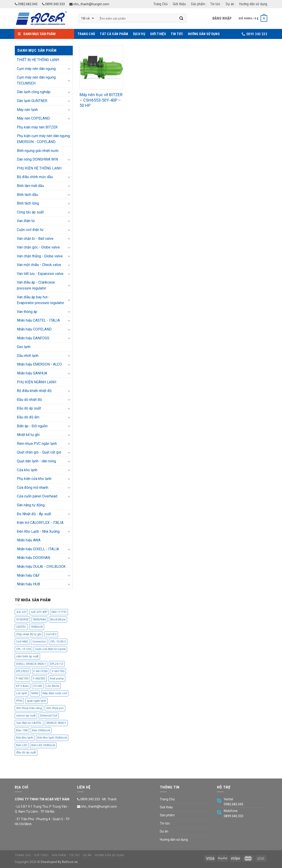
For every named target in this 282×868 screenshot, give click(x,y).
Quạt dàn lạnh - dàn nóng (36, 461)
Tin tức (215, 4)
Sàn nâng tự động (31, 505)
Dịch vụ (139, 34)
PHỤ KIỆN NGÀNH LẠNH (37, 382)
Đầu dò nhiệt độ (29, 400)
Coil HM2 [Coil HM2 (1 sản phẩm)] (22, 641)
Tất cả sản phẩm (114, 34)
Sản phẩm (198, 4)
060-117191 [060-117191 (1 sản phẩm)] (59, 612)
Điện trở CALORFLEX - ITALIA (40, 523)
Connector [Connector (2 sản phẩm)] (39, 641)
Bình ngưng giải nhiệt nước (38, 151)
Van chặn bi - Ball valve (35, 239)
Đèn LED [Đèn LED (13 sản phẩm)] (22, 745)
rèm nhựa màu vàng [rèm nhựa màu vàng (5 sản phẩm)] (29, 708)
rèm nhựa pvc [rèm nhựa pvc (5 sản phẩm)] (55, 708)
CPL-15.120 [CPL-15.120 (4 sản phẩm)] (23, 649)
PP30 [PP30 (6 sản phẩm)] (19, 701)
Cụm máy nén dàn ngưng (36, 69)
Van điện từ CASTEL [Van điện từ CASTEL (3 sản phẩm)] (29, 723)
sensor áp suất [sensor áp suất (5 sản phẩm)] (26, 716)
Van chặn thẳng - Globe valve (40, 256)
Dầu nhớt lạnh (28, 356)
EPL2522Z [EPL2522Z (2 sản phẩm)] (23, 671)
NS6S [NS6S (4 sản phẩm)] (35, 693)
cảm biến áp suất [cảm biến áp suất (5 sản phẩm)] (27, 656)
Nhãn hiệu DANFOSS (33, 338)
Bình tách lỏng (28, 203)
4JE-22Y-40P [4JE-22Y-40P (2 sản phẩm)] (39, 612)
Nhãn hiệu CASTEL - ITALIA (38, 320)
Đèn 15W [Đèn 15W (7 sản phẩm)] (22, 730)
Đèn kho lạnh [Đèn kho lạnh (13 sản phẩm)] (25, 738)
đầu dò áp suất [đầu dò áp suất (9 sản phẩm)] (26, 752)
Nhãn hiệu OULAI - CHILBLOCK (41, 567)
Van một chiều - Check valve (39, 265)
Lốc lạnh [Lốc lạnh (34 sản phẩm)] (22, 693)
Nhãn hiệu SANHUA (32, 373)
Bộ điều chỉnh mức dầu (35, 177)
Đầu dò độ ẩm (28, 417)
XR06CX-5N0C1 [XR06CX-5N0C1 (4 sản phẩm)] (56, 723)
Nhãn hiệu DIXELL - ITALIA (38, 549)
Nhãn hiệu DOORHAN (33, 558)
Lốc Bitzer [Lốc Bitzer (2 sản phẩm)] (53, 686)
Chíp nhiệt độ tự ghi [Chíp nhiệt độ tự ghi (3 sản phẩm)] (29, 634)
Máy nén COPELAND (33, 118)
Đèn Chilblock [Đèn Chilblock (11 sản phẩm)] (41, 730)
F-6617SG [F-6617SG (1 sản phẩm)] (58, 671)
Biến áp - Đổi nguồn (32, 426)
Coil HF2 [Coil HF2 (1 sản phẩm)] (51, 634)
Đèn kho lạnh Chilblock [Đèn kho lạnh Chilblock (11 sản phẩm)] (52, 738)
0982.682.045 (26, 4)
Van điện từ (26, 221)
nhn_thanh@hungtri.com (89, 4)
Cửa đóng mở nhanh (33, 488)
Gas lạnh (24, 347)
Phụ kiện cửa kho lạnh (34, 479)
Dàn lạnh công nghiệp (34, 92)
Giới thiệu (179, 4)
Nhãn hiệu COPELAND (34, 329)
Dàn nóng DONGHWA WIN (37, 159)
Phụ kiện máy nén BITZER (37, 127)
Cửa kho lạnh (27, 470)
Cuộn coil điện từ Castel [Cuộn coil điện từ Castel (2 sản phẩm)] (50, 649)
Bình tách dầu (27, 195)
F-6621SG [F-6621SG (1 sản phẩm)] (22, 678)
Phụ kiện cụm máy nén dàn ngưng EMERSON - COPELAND (43, 139)
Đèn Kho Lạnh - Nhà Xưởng (38, 531)
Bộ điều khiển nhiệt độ (34, 391)
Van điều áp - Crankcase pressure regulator (36, 285)
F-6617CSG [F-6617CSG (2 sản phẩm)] (41, 671)
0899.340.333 (53, 4)
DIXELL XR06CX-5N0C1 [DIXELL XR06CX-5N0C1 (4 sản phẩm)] (31, 664)
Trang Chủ (160, 4)
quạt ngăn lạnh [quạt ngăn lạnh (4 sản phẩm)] (37, 701)
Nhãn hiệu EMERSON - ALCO (39, 364)
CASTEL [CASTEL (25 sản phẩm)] (21, 627)
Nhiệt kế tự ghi (28, 435)
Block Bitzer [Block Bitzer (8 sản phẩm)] (58, 619)
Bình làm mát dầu (30, 186)
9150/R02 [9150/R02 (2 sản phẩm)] (22, 619)
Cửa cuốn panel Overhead (37, 496)
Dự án (230, 4)
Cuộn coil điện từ (30, 230)
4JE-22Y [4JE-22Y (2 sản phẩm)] (21, 612)
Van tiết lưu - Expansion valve (40, 274)
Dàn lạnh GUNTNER (32, 101)
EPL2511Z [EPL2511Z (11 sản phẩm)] (57, 664)
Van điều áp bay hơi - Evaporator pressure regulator (40, 300)
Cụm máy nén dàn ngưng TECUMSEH (36, 80)
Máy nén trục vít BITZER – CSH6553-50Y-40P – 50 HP (101, 100)
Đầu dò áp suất (29, 408)
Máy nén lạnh (27, 110)
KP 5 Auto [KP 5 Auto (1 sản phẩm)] (23, 686)
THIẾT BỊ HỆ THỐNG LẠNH (38, 60)
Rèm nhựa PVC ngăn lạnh (37, 444)
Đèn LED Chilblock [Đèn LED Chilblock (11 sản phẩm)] (43, 745)
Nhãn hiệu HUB (28, 584)
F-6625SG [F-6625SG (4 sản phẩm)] (39, 678)
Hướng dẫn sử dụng (253, 4)
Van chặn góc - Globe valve (38, 247)
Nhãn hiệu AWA (29, 540)
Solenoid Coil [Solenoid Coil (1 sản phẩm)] (49, 716)
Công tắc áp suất (30, 212)
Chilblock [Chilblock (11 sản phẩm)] (37, 627)
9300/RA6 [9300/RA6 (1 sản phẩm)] (39, 619)
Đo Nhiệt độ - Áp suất (34, 514)
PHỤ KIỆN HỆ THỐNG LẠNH (39, 168)
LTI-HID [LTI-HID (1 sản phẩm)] (38, 686)
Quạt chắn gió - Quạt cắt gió (39, 452)
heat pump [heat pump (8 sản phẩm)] (57, 678)
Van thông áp (27, 312)
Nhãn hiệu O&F (28, 575)
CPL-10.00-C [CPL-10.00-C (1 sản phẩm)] (58, 641)
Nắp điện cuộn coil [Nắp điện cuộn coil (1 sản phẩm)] (55, 693)
